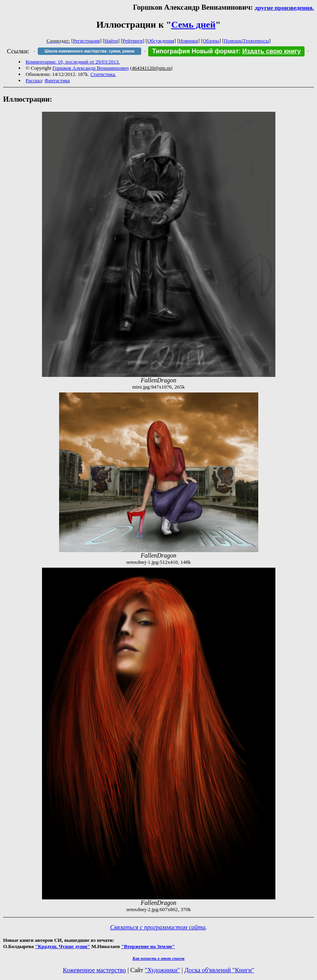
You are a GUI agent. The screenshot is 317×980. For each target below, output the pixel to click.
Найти (111, 41)
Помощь (233, 41)
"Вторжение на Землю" (148, 946)
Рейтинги (133, 41)
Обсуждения (161, 41)
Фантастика (57, 80)
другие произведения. (284, 8)
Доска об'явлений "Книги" (219, 970)
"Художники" (162, 970)
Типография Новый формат (195, 51)
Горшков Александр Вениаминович (91, 68)
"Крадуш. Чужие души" (63, 946)
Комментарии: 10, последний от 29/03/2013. (73, 62)
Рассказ (34, 80)
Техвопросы (256, 41)
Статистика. (103, 74)
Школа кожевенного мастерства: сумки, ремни (90, 51)
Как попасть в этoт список (159, 958)
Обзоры (211, 41)
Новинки (188, 41)
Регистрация (87, 41)
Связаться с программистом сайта (158, 927)
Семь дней (193, 25)
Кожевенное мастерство (95, 970)
